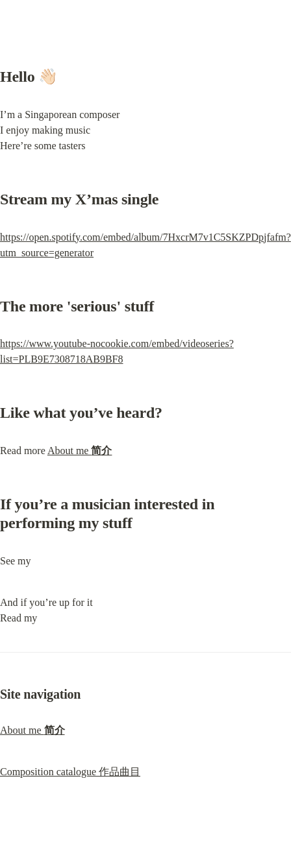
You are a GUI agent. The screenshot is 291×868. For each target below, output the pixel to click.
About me (80, 451)
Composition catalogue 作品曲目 (70, 772)
